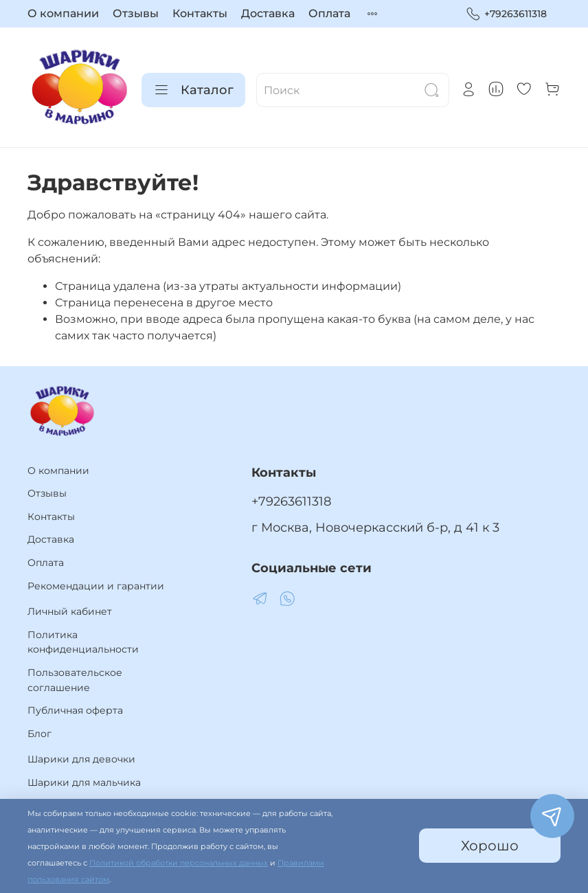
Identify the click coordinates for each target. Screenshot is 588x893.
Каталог (193, 90)
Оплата (329, 13)
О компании (63, 13)
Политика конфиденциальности (83, 642)
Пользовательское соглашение (75, 680)
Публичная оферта (75, 710)
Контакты (200, 13)
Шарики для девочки (81, 759)
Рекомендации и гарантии (96, 586)
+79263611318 (506, 14)
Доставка (268, 13)
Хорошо (490, 846)
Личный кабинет (70, 611)
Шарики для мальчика (84, 782)
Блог (39, 734)
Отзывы (136, 13)
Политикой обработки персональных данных (179, 863)
